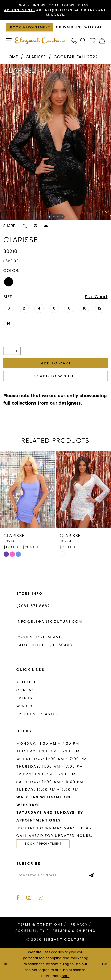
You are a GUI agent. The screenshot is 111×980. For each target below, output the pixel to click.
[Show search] (83, 41)
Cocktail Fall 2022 (76, 57)
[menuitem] (9, 41)
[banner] (41, 41)
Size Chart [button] (96, 297)
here (66, 976)
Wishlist (26, 706)
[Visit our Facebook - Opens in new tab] (18, 898)
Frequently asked (38, 714)
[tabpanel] (56, 142)
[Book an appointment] (29, 27)
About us (27, 682)
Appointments (20, 10)
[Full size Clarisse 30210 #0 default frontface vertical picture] (56, 142)
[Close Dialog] (5, 964)
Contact (27, 690)
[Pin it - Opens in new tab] (36, 226)
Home (12, 57)
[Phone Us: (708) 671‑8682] (74, 41)
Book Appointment (43, 844)
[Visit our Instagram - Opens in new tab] (29, 897)
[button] (9, 41)
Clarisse (36, 57)
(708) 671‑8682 (33, 606)
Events (24, 698)
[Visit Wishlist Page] (93, 41)
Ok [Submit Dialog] (105, 964)
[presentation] (27, 490)
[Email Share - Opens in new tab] (46, 226)
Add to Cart (56, 363)
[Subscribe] (92, 875)
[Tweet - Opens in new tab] (25, 226)
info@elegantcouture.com (49, 621)
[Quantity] (12, 351)
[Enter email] (55, 875)
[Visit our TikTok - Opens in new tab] (41, 898)
